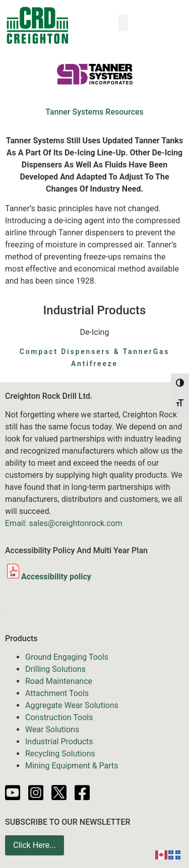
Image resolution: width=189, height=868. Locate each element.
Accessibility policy (48, 577)
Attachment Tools (57, 693)
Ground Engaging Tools (67, 657)
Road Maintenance (59, 681)
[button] (123, 23)
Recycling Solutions (60, 754)
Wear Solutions (52, 729)
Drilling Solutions (55, 669)
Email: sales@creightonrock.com (64, 523)
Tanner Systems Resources (94, 112)
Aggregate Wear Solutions (72, 705)
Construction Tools (59, 717)
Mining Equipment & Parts (72, 766)
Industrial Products (59, 742)
